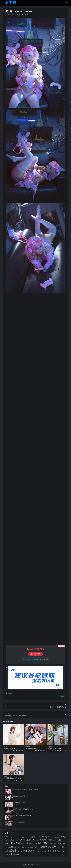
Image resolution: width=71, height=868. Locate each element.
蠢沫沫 (11, 693)
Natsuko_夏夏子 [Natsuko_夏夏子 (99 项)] (31, 837)
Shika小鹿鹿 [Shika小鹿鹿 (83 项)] (55, 837)
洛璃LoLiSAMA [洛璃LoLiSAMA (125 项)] (57, 843)
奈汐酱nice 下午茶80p (55, 748)
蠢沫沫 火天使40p (9, 748)
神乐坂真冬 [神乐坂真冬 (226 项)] (42, 847)
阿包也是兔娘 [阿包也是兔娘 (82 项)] (38, 851)
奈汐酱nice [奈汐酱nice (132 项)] (43, 840)
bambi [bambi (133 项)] (8, 837)
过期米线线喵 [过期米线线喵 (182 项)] (29, 851)
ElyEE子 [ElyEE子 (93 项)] (17, 837)
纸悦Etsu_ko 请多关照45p (21, 796)
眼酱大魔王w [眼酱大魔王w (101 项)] (32, 847)
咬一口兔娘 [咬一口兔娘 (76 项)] (37, 840)
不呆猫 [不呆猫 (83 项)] (9, 840)
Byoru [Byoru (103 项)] (12, 837)
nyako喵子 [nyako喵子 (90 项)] (39, 837)
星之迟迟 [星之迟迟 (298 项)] (23, 843)
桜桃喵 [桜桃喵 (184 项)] (38, 843)
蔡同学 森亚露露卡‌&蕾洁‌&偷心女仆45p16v (26, 790)
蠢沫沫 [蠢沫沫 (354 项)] (13, 851)
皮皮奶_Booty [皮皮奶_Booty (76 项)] (25, 847)
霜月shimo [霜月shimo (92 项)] (61, 851)
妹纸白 (19, 14)
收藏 (63, 696)
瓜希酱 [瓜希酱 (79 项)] (9, 847)
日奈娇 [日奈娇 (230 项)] (14, 843)
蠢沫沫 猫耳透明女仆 (32, 748)
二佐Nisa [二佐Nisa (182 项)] (21, 840)
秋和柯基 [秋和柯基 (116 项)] (51, 847)
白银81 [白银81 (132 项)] (19, 847)
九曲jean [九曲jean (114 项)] (14, 840)
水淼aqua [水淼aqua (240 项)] (47, 843)
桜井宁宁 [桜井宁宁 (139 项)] (32, 843)
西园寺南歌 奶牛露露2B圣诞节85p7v (24, 809)
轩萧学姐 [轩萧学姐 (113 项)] (20, 851)
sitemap (46, 865)
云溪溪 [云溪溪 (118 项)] (28, 840)
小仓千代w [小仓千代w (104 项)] (59, 840)
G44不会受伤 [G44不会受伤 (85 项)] (22, 837)
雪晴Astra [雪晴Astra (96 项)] (45, 851)
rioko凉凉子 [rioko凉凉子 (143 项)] (47, 837)
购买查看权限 (36, 654)
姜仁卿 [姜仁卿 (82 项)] (54, 840)
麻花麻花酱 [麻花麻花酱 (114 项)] (16, 854)
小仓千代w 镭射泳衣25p (20, 803)
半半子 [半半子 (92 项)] (32, 840)
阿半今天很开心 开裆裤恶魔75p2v (23, 815)
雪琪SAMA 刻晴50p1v (20, 822)
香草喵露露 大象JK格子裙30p (13, 778)
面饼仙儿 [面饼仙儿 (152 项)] (9, 854)
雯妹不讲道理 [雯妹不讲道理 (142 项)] (53, 851)
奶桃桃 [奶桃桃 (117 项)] (50, 840)
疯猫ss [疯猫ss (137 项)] (14, 847)
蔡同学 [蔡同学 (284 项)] (58, 847)
